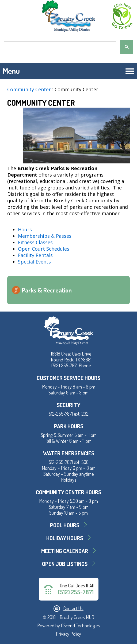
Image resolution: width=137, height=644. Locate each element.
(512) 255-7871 (76, 592)
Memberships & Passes (45, 236)
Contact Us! (73, 608)
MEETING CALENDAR (65, 551)
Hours (25, 229)
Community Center (29, 89)
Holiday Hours (65, 538)
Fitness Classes (35, 242)
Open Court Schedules (44, 249)
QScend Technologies (80, 625)
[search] (59, 47)
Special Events (34, 262)
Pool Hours (65, 525)
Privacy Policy (68, 634)
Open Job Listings (65, 564)
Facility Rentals (35, 255)
